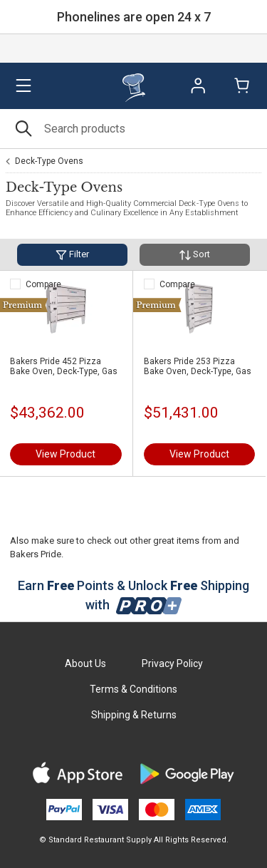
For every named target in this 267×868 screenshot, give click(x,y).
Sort (195, 255)
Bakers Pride (36, 554)
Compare (43, 284)
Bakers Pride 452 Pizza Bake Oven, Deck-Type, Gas (64, 366)
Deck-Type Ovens (49, 161)
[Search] (133, 129)
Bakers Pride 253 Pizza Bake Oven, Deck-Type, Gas (198, 366)
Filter (72, 255)
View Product (66, 454)
